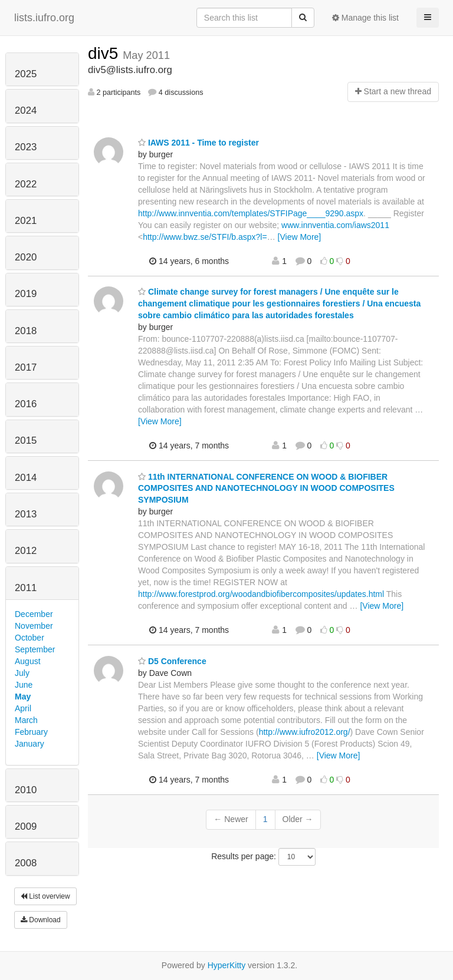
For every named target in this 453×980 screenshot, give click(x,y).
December (34, 614)
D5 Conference (172, 661)
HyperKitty (227, 965)
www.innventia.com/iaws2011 (335, 225)
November (34, 626)
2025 (26, 74)
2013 (26, 514)
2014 (26, 478)
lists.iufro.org (44, 18)
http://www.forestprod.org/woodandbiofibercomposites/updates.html (261, 594)
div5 (105, 53)
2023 (26, 147)
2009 (26, 826)
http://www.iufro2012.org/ (305, 732)
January (29, 744)
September (35, 649)
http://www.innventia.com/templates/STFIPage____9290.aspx (251, 213)
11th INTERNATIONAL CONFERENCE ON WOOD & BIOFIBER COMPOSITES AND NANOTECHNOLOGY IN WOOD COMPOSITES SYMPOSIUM (266, 489)
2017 (26, 367)
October (29, 638)
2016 (26, 404)
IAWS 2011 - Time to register (198, 143)
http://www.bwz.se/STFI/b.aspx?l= (205, 237)
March (26, 720)
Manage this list (365, 18)
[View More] (300, 237)
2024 (26, 110)
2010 (26, 790)
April (23, 708)
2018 (26, 331)
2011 (26, 588)
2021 (26, 221)
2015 (26, 440)
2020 (26, 257)
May (23, 697)
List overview (45, 896)
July (22, 673)
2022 (26, 184)
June (24, 685)
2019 (26, 294)
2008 (26, 863)
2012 (26, 551)
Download (41, 920)
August (28, 661)
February (31, 732)
